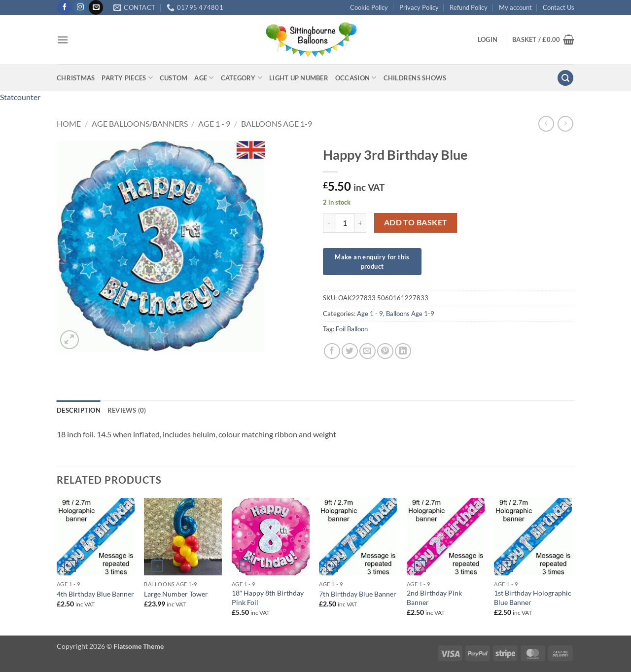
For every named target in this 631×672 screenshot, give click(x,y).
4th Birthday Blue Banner (95, 594)
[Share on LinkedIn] (403, 351)
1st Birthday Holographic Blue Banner (533, 598)
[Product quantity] (345, 223)
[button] (63, 40)
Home (69, 124)
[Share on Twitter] (350, 351)
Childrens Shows (415, 78)
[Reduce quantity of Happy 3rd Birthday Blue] (329, 223)
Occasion (356, 78)
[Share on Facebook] (332, 351)
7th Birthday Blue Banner (358, 594)
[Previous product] (565, 124)
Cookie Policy (369, 7)
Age (204, 78)
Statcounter (20, 97)
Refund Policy (469, 7)
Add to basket (416, 222)
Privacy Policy (419, 7)
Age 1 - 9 (214, 124)
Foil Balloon (352, 329)
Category (242, 78)
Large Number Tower (176, 594)
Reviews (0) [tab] (127, 410)
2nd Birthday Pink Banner (434, 598)
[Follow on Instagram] (80, 7)
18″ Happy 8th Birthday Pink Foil (268, 598)
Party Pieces (127, 78)
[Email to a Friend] (368, 351)
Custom (174, 78)
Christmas (76, 78)
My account (515, 7)
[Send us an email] (96, 7)
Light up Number (299, 78)
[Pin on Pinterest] (385, 351)
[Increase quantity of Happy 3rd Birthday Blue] (360, 223)
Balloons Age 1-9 (277, 124)
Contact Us (559, 7)
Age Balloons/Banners (140, 124)
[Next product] (546, 124)
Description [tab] (79, 410)
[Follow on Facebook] (64, 7)
